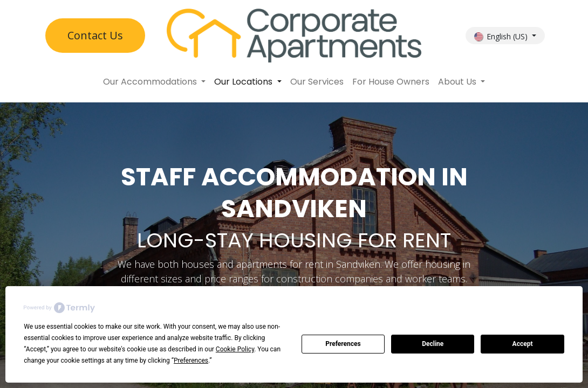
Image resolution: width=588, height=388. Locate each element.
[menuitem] (154, 82)
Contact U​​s (95, 35)
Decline (433, 344)
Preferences (343, 344)
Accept (523, 344)
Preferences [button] (191, 361)
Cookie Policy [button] (235, 349)
